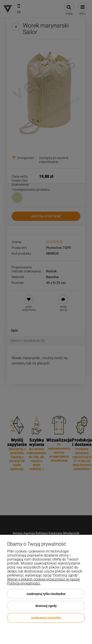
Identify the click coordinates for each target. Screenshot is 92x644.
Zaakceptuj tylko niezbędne (46, 594)
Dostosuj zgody (46, 606)
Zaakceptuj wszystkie (46, 618)
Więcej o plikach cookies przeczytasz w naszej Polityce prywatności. (44, 581)
